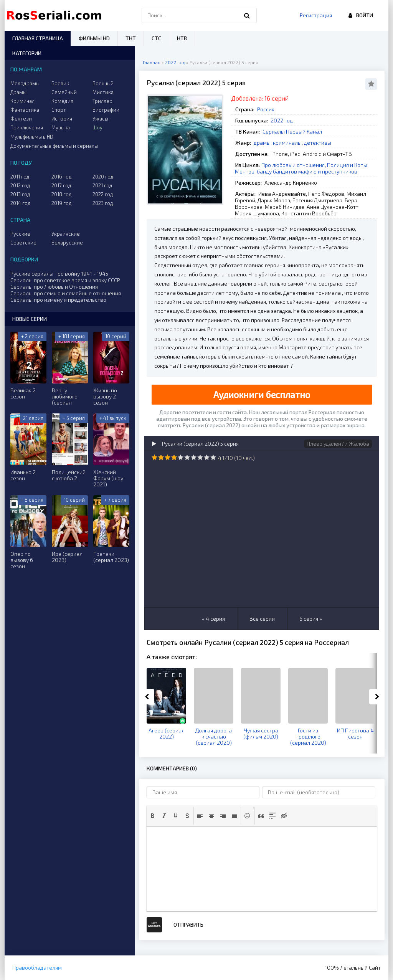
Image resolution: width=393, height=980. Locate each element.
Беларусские (67, 243)
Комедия (62, 101)
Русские (20, 234)
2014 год (21, 203)
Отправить (188, 925)
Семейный (64, 92)
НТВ (182, 38)
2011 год (20, 177)
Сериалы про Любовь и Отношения (54, 287)
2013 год (20, 194)
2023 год (103, 203)
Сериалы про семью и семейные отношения (66, 293)
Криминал (22, 101)
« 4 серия (213, 619)
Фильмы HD (94, 38)
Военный (103, 83)
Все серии (262, 619)
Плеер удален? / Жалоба (338, 444)
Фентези (21, 119)
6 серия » (311, 619)
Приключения (27, 127)
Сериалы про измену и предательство (58, 300)
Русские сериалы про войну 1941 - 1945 (59, 274)
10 (213, 457)
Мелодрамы (25, 83)
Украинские (66, 234)
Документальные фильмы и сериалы (54, 146)
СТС (156, 38)
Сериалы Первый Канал (292, 131)
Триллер (102, 101)
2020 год (103, 177)
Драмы (18, 92)
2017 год (61, 185)
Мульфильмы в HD (32, 137)
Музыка (61, 127)
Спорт (59, 110)
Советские (23, 243)
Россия (266, 109)
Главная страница (38, 38)
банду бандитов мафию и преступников (307, 171)
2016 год (62, 177)
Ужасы (100, 119)
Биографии (106, 110)
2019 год (62, 203)
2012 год (20, 185)
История (62, 119)
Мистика (103, 92)
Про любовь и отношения (293, 165)
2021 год (102, 185)
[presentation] (153, 816)
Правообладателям (37, 968)
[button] (153, 816)
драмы (262, 143)
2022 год (282, 120)
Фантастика (25, 110)
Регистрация (316, 15)
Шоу (97, 127)
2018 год (62, 194)
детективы (318, 143)
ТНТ (131, 38)
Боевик (60, 83)
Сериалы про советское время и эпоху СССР (65, 280)
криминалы (287, 143)
